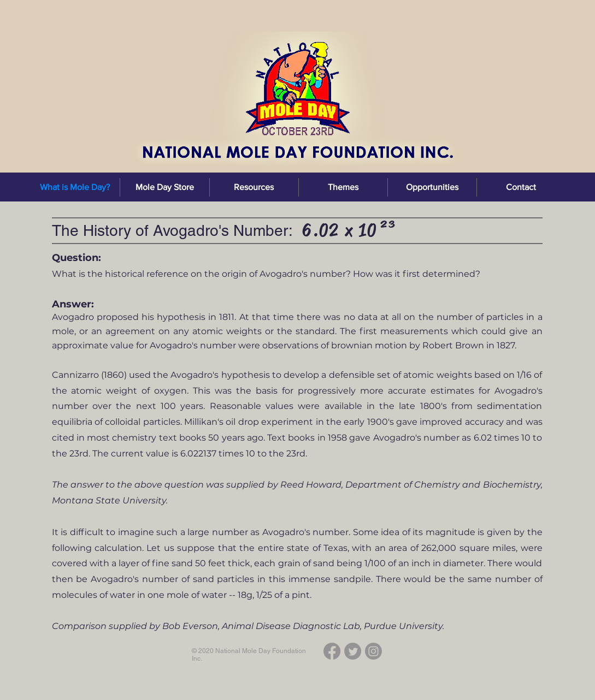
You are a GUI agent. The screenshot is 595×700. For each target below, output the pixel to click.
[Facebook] (332, 651)
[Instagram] (373, 651)
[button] (254, 187)
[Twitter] (353, 651)
